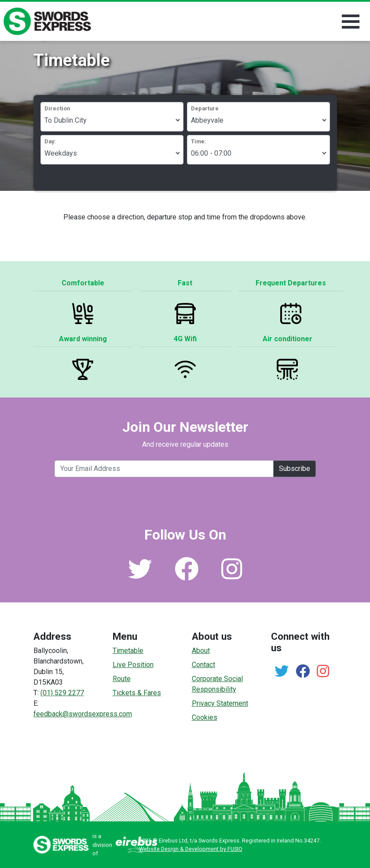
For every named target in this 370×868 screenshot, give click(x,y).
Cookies (205, 717)
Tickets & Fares (137, 693)
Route (122, 679)
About (201, 651)
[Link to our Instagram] (232, 575)
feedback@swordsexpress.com (83, 714)
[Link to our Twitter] (140, 575)
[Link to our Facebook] (187, 575)
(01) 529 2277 (62, 693)
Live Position (133, 665)
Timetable (128, 651)
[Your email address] (164, 469)
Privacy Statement (220, 703)
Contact (203, 665)
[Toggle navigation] (351, 21)
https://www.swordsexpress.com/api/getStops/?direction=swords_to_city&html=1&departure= (258, 120)
